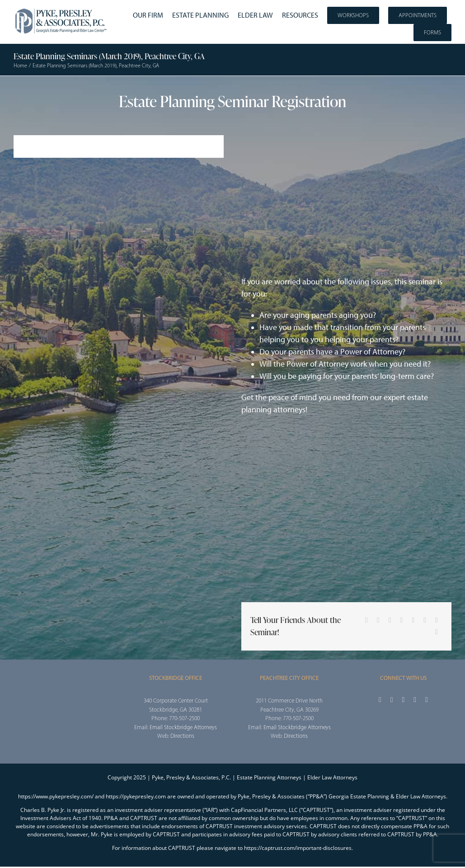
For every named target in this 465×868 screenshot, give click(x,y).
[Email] (437, 632)
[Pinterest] (425, 620)
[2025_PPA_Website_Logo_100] (62, 9)
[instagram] (403, 700)
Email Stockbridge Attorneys (183, 727)
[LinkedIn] (402, 620)
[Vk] (437, 620)
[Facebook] (366, 620)
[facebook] (380, 700)
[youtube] (415, 700)
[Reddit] (390, 620)
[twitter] (392, 700)
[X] (378, 620)
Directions (182, 736)
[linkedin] (427, 700)
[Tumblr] (413, 620)
